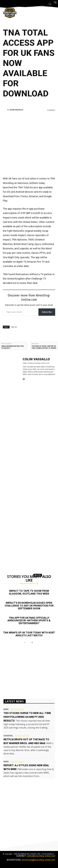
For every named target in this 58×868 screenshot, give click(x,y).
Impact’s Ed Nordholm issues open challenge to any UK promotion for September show (29, 606)
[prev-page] (25, 643)
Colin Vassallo (16, 110)
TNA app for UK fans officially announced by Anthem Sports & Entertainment (29, 621)
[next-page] (32, 643)
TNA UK (14, 327)
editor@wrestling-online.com (41, 856)
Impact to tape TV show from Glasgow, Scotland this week (29, 592)
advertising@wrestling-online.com (38, 860)
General (8, 736)
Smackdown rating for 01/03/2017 (13, 347)
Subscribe (47, 312)
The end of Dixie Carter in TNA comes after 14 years (44, 347)
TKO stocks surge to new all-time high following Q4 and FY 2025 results (27, 717)
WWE (6, 709)
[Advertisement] (29, 144)
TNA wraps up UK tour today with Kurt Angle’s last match (29, 634)
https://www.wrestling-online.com (36, 363)
